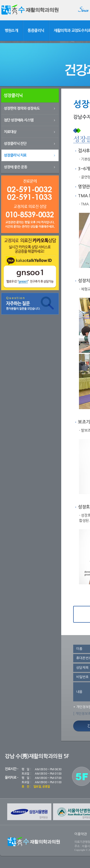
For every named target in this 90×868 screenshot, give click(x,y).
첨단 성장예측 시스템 (19, 120)
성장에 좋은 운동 (15, 167)
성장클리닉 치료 (15, 155)
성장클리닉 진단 (15, 144)
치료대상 (10, 132)
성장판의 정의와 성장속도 (22, 108)
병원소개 (11, 31)
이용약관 (81, 834)
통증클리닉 (36, 31)
